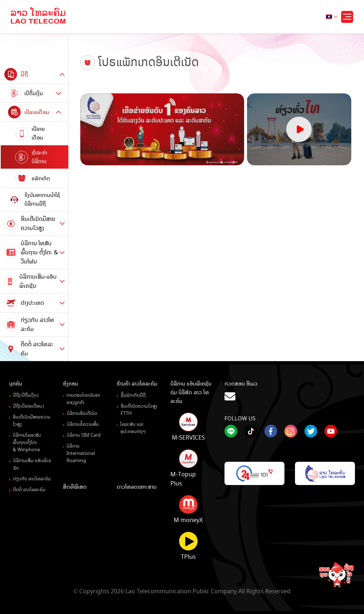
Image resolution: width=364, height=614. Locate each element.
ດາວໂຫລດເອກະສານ (137, 487)
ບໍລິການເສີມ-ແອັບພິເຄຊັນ (32, 464)
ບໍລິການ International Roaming (81, 453)
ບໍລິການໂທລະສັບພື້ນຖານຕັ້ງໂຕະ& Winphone (27, 443)
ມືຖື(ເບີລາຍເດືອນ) (29, 406)
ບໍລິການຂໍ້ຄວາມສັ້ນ (83, 424)
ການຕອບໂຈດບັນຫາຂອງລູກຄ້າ (83, 399)
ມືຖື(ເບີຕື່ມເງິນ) (26, 395)
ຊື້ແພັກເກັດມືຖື (133, 395)
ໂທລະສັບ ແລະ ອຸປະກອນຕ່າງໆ (133, 428)
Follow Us (240, 419)
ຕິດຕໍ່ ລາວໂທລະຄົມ (29, 490)
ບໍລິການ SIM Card (84, 435)
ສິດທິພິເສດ (75, 487)
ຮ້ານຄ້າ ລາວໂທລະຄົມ (137, 384)
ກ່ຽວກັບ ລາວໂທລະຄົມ (32, 479)
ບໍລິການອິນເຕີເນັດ (82, 413)
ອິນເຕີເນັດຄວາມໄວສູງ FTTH (139, 410)
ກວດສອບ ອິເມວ (290, 391)
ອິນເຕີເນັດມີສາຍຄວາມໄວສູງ (32, 421)
